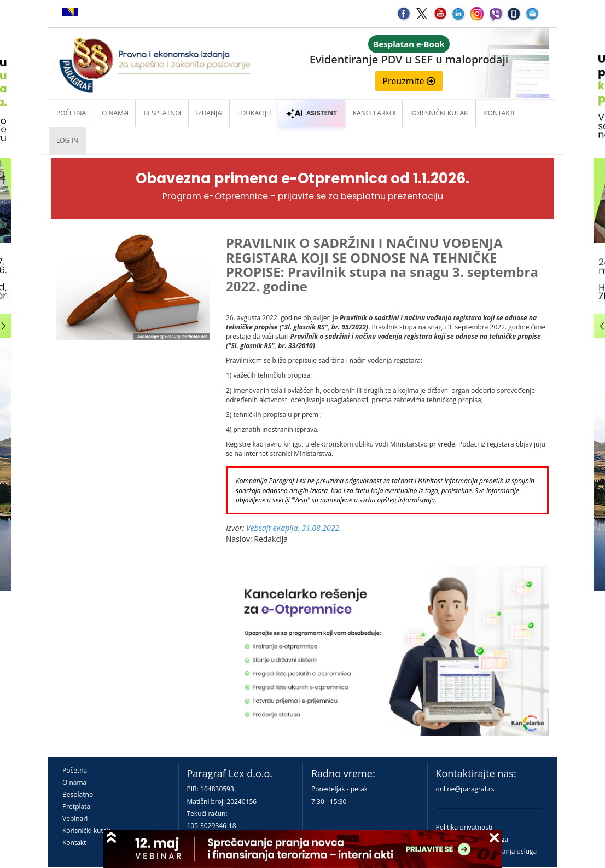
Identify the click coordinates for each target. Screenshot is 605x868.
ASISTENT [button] (312, 113)
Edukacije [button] (254, 113)
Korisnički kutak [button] (439, 113)
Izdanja (209, 113)
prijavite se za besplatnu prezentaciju (360, 196)
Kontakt (74, 843)
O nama (115, 113)
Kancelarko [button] (374, 113)
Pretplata (76, 806)
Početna (71, 113)
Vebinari (75, 818)
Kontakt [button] (498, 113)
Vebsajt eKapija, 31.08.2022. (294, 528)
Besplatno (162, 113)
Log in (67, 140)
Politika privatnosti (464, 827)
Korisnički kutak (86, 831)
